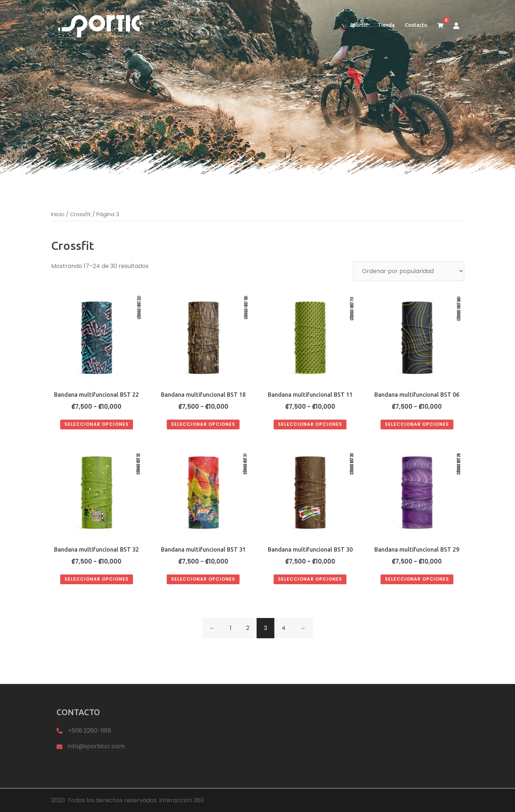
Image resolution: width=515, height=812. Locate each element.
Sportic (359, 25)
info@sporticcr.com (96, 746)
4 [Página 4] (284, 628)
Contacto (416, 25)
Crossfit (80, 214)
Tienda (386, 25)
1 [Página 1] (231, 628)
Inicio (58, 214)
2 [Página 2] (248, 628)
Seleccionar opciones (97, 424)
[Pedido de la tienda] (409, 271)
